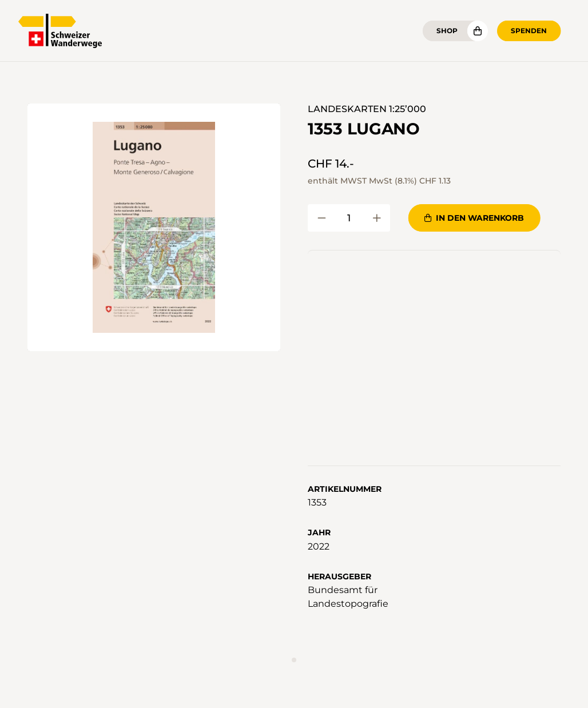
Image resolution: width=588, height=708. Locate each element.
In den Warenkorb (474, 218)
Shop (447, 31)
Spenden (529, 31)
